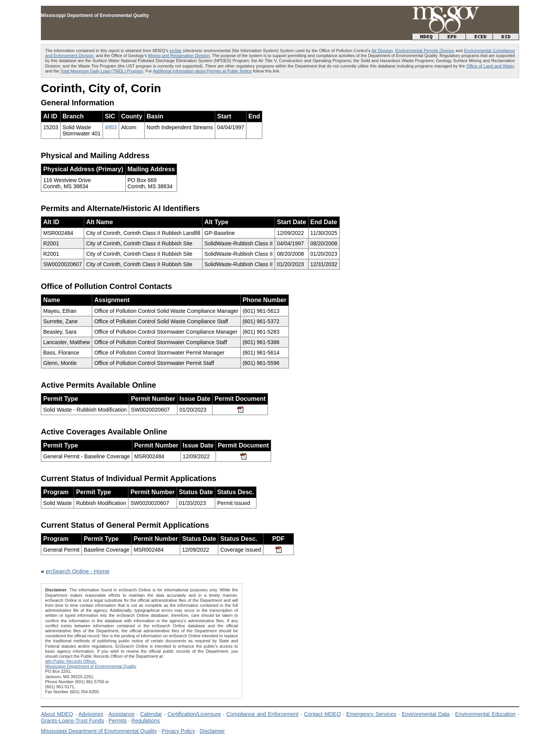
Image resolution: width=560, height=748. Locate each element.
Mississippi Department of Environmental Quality (99, 731)
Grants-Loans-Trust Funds (73, 721)
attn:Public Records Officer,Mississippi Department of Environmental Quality (91, 664)
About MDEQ (57, 714)
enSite (176, 51)
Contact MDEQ (322, 714)
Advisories (91, 714)
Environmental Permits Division (425, 51)
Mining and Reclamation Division (179, 56)
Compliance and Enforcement (262, 714)
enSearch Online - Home (78, 571)
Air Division (382, 51)
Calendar (151, 714)
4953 (111, 127)
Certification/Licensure (194, 714)
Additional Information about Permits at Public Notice (202, 71)
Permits (117, 721)
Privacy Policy (178, 731)
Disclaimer (212, 731)
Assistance (121, 714)
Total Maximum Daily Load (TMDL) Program (102, 71)
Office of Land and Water (490, 66)
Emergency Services (371, 714)
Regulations (145, 721)
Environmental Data (426, 714)
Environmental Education (485, 714)
